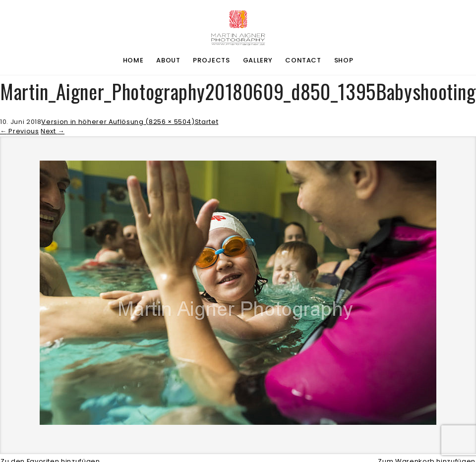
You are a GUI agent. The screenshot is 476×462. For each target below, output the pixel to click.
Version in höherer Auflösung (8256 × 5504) (118, 122)
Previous (20, 131)
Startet (207, 122)
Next (53, 131)
